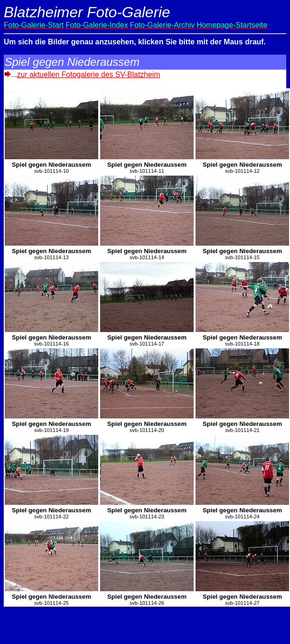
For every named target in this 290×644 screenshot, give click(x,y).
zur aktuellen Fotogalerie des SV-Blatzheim (88, 74)
